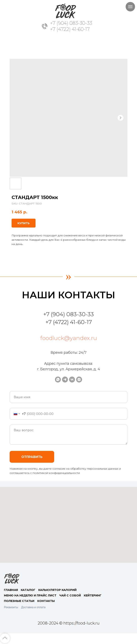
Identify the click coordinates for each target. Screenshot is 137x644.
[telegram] (65, 380)
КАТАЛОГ (28, 590)
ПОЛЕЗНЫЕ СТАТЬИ (19, 601)
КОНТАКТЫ (46, 601)
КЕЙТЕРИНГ (93, 595)
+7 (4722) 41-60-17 (70, 29)
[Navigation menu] (130, 7)
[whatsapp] (58, 380)
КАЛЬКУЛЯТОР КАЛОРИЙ (57, 590)
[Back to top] (5, 638)
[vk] (72, 380)
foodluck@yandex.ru (69, 338)
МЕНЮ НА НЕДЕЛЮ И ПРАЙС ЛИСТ (30, 595)
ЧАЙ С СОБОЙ (70, 595)
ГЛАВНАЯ (11, 590)
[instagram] (79, 380)
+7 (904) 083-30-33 (71, 23)
